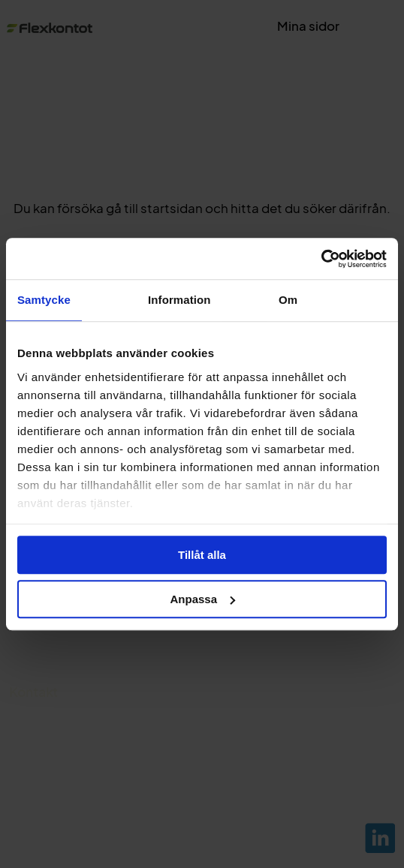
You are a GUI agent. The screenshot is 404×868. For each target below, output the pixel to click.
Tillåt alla (202, 555)
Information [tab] (179, 300)
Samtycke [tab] (44, 300)
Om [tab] (288, 300)
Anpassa (202, 599)
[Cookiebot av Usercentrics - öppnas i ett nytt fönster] (321, 259)
